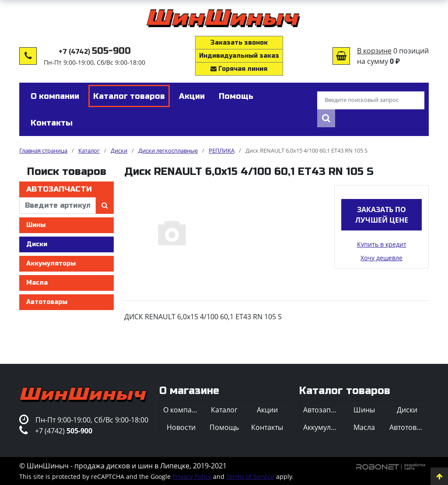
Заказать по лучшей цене (382, 215)
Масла (37, 283)
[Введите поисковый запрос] (371, 101)
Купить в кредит (382, 244)
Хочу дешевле (381, 258)
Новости (181, 427)
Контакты (267, 427)
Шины (36, 225)
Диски (37, 244)
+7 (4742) (95, 52)
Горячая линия (239, 69)
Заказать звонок (239, 43)
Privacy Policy (192, 476)
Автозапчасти (59, 189)
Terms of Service (250, 476)
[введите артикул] (58, 206)
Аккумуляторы (51, 263)
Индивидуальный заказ (239, 56)
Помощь (224, 427)
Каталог (224, 410)
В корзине (374, 51)
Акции (267, 410)
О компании (183, 410)
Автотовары (47, 302)
